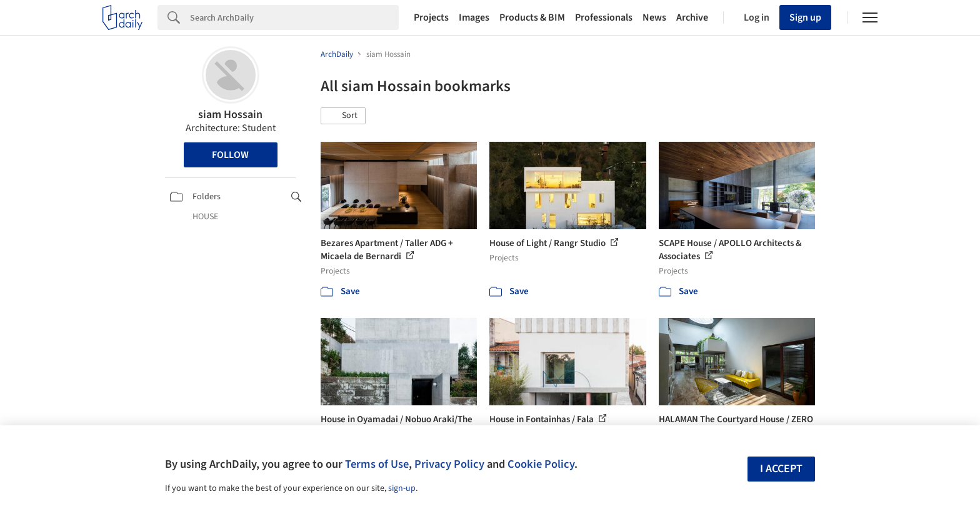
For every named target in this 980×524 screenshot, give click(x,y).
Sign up (805, 17)
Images (474, 17)
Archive (692, 17)
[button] (343, 116)
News (654, 17)
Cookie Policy (541, 464)
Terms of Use (377, 464)
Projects (431, 17)
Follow (230, 155)
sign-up (402, 488)
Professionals (604, 17)
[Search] (294, 17)
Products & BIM (532, 17)
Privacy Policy (449, 464)
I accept (781, 469)
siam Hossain (230, 115)
